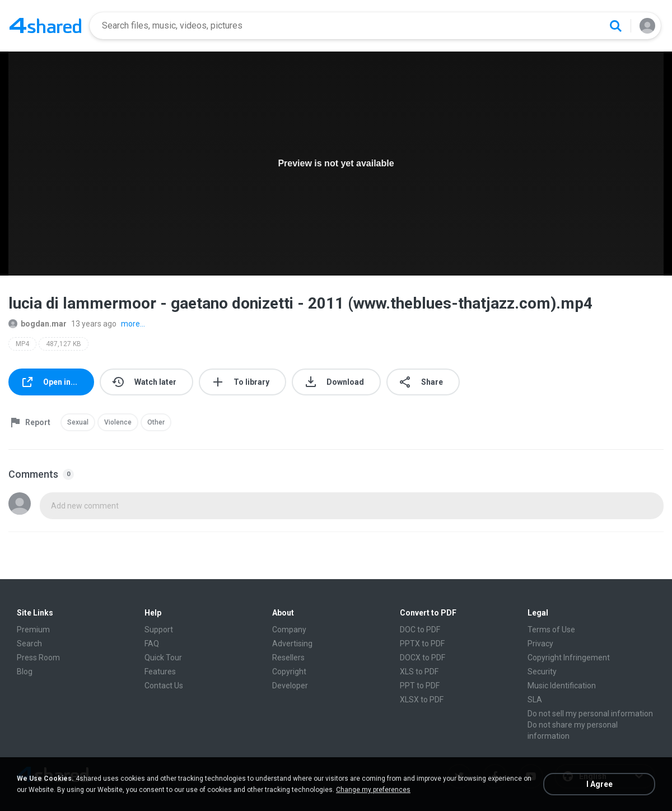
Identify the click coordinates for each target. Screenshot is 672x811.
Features (160, 672)
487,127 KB (64, 344)
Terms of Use (551, 630)
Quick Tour (163, 658)
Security (542, 672)
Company (289, 630)
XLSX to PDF (422, 700)
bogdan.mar (38, 324)
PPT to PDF (420, 686)
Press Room (38, 658)
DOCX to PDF (423, 658)
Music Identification (562, 686)
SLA (535, 700)
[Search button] (615, 26)
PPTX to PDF (422, 644)
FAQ (152, 644)
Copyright (289, 672)
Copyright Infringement (569, 658)
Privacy (540, 644)
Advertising (292, 644)
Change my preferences (373, 790)
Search (29, 644)
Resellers (288, 658)
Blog (25, 672)
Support (159, 630)
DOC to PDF (420, 630)
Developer (290, 686)
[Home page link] (45, 26)
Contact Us (164, 686)
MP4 (22, 344)
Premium (33, 630)
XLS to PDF (419, 672)
